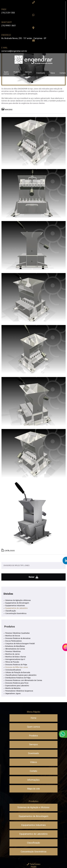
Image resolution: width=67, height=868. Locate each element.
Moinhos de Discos (13, 636)
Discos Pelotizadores (14, 641)
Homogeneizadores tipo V (15, 659)
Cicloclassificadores (13, 670)
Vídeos (52, 73)
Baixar (33, 577)
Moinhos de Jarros (12, 654)
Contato (33, 771)
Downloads (41, 73)
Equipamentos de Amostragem (17, 603)
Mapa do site (33, 789)
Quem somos (6, 73)
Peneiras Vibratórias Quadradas (18, 633)
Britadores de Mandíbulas (15, 646)
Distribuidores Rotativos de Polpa (18, 678)
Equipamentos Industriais (15, 606)
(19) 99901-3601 (9, 26)
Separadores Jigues (13, 694)
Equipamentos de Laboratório (16, 608)
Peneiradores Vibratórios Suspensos (19, 691)
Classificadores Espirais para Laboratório (21, 675)
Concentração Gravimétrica (16, 613)
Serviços (28, 72)
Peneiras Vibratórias (13, 651)
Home (33, 718)
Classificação (11, 611)
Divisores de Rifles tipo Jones (17, 667)
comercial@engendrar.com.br (14, 51)
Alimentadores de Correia (15, 649)
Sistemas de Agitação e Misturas (18, 600)
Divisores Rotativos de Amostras (18, 638)
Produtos (17, 72)
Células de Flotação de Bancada (18, 672)
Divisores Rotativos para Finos (17, 683)
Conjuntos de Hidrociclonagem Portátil (20, 644)
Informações (33, 780)
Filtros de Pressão (12, 662)
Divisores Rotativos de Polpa (16, 665)
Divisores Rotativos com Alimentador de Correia (24, 680)
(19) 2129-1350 (8, 13)
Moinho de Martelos (13, 688)
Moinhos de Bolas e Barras (16, 657)
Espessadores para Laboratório (17, 686)
